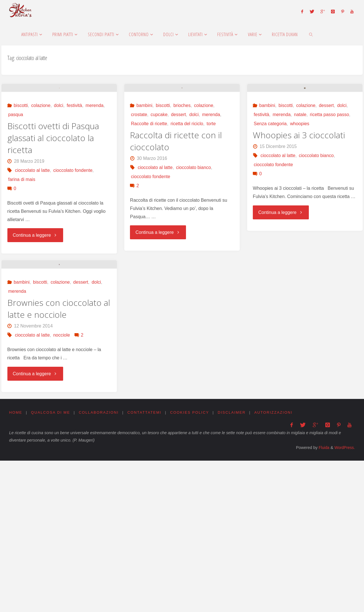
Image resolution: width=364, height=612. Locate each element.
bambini (144, 183)
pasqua (16, 181)
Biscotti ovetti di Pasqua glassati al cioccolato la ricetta (53, 205)
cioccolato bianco (194, 245)
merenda (95, 172)
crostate (139, 192)
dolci (58, 172)
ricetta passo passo (330, 192)
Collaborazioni (99, 564)
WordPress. (344, 599)
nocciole (62, 487)
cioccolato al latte (32, 237)
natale (300, 192)
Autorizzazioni (274, 564)
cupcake (159, 192)
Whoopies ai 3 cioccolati (299, 212)
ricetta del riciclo (187, 201)
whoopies (300, 201)
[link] (311, 34)
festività (74, 172)
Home (16, 564)
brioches (182, 183)
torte (211, 201)
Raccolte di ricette (149, 201)
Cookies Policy (190, 564)
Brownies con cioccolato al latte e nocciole (59, 460)
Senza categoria (270, 201)
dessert (178, 192)
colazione (41, 172)
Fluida (322, 599)
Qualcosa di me (51, 564)
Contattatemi (145, 564)
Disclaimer (232, 564)
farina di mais (22, 246)
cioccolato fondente (73, 237)
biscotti (21, 172)
